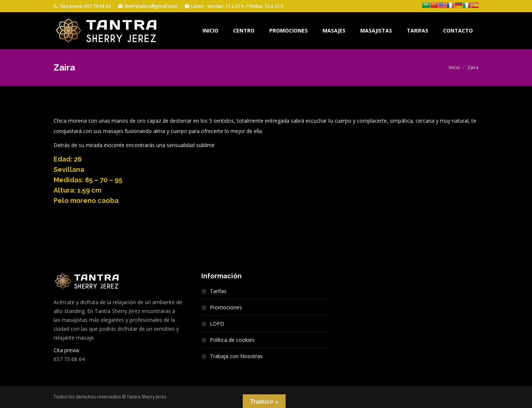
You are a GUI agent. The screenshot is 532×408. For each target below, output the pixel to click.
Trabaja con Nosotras (236, 356)
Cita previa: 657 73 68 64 (82, 6)
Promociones (226, 307)
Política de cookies (232, 340)
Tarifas (218, 291)
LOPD (217, 324)
